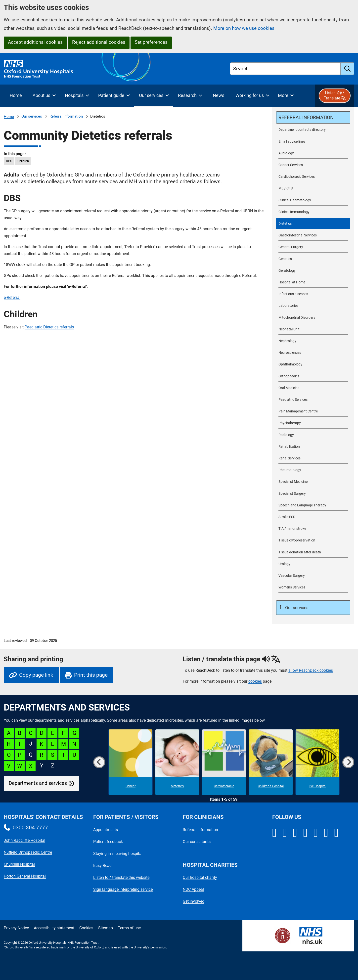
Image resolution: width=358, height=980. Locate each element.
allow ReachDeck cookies (311, 670)
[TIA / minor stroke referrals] (313, 529)
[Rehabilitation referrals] (313, 447)
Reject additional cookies (99, 42)
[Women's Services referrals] (313, 587)
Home (9, 117)
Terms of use (129, 928)
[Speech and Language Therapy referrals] (313, 505)
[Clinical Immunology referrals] (313, 212)
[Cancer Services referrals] (313, 165)
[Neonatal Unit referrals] (313, 329)
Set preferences (151, 42)
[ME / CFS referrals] (313, 188)
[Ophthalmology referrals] (313, 364)
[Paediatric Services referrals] (313, 400)
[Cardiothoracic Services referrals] (313, 177)
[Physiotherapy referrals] (313, 423)
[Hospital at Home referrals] (313, 282)
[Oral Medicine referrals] (313, 388)
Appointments (106, 830)
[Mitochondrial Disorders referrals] (313, 318)
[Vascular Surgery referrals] (313, 576)
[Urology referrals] (313, 564)
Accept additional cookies (35, 42)
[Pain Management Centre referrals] (313, 411)
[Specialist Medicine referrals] (313, 482)
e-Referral (12, 297)
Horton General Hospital (25, 876)
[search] (347, 69)
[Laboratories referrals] (313, 306)
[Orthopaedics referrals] (313, 376)
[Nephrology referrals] (313, 341)
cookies (255, 681)
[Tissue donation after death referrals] (313, 552)
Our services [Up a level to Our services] (296, 608)
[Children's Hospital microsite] (271, 762)
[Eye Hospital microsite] (317, 762)
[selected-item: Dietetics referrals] (313, 224)
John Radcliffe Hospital (24, 840)
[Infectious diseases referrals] (313, 294)
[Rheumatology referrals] (313, 470)
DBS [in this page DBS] (9, 161)
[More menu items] (286, 96)
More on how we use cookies (244, 28)
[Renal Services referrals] (313, 458)
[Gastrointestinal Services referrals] (313, 235)
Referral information (66, 116)
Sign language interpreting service (123, 889)
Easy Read (102, 866)
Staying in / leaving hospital (118, 854)
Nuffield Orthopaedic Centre (28, 852)
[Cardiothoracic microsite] (224, 762)
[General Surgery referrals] (313, 247)
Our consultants (197, 842)
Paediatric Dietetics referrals (49, 327)
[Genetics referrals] (313, 259)
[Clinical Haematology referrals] (313, 200)
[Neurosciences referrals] (313, 353)
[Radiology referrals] (313, 435)
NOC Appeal (193, 889)
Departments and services (38, 783)
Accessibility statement (54, 928)
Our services (32, 116)
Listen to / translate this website (121, 877)
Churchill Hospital (19, 864)
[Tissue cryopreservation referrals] (313, 540)
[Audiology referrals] (313, 153)
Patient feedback (108, 842)
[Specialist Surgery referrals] (313, 494)
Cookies (86, 928)
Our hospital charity (200, 877)
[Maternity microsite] (177, 762)
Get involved (194, 901)
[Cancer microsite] (131, 762)
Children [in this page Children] (23, 161)
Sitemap (106, 928)
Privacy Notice (16, 928)
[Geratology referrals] (313, 271)
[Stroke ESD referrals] (313, 517)
